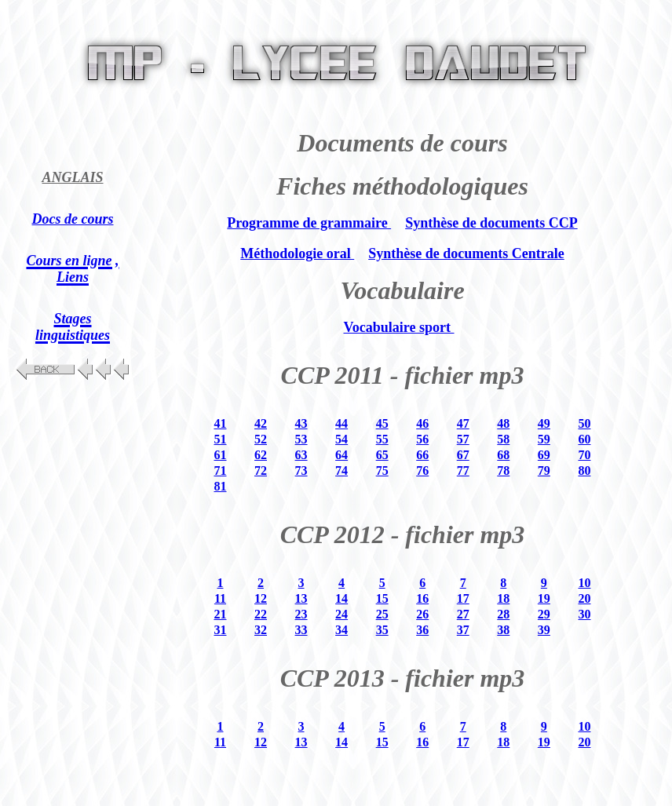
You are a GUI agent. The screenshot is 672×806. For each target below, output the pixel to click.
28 (503, 614)
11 (220, 598)
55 (382, 439)
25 (382, 614)
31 (220, 630)
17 (463, 598)
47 (463, 423)
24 (341, 614)
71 (220, 470)
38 (503, 630)
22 (261, 614)
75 (382, 470)
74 (341, 470)
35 (382, 630)
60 (584, 439)
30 (584, 614)
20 (584, 598)
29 (544, 614)
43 (301, 423)
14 (341, 598)
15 (382, 598)
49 (544, 423)
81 (220, 486)
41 (220, 423)
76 (422, 470)
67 (463, 455)
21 (220, 614)
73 (301, 470)
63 (301, 455)
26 (422, 614)
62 (261, 455)
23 (301, 614)
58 (503, 439)
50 (584, 423)
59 (544, 439)
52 (261, 439)
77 (463, 470)
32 (261, 630)
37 (463, 630)
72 (261, 470)
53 (301, 439)
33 (301, 630)
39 (544, 630)
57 (463, 439)
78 (503, 470)
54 (341, 439)
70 (584, 455)
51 (220, 439)
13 (301, 598)
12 (261, 598)
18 (503, 598)
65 (382, 455)
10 (584, 583)
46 (422, 423)
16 (422, 598)
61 (220, 455)
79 (544, 470)
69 (544, 455)
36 (422, 630)
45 (382, 423)
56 (422, 439)
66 (422, 455)
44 (341, 423)
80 (584, 470)
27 (463, 614)
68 (503, 455)
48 (503, 423)
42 (261, 423)
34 (341, 630)
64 (341, 455)
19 (544, 598)
